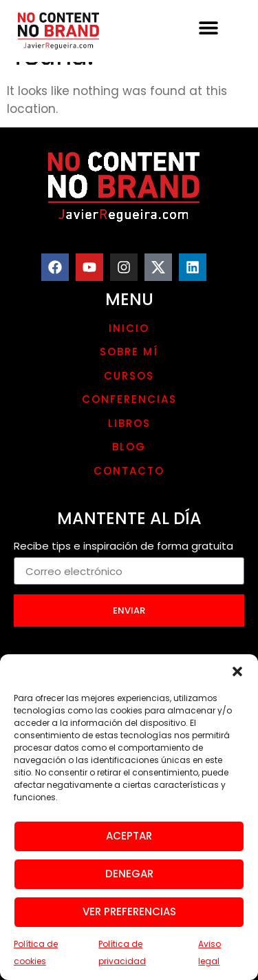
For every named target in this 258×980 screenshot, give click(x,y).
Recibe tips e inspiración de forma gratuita (123, 547)
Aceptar (129, 843)
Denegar (129, 880)
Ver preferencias (129, 918)
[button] (237, 678)
